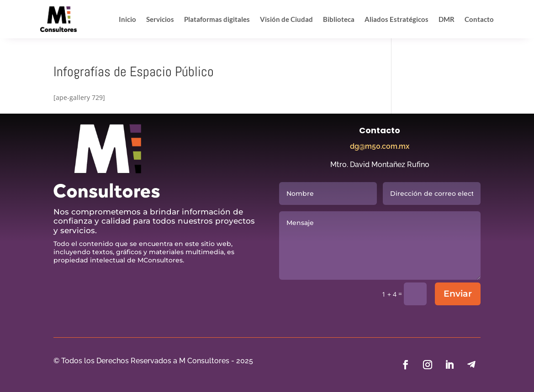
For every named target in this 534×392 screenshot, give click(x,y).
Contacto (479, 19)
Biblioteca (339, 19)
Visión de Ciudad (286, 19)
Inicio (127, 19)
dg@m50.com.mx (380, 146)
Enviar (458, 294)
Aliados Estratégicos (397, 19)
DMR (447, 19)
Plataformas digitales (217, 19)
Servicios (160, 19)
